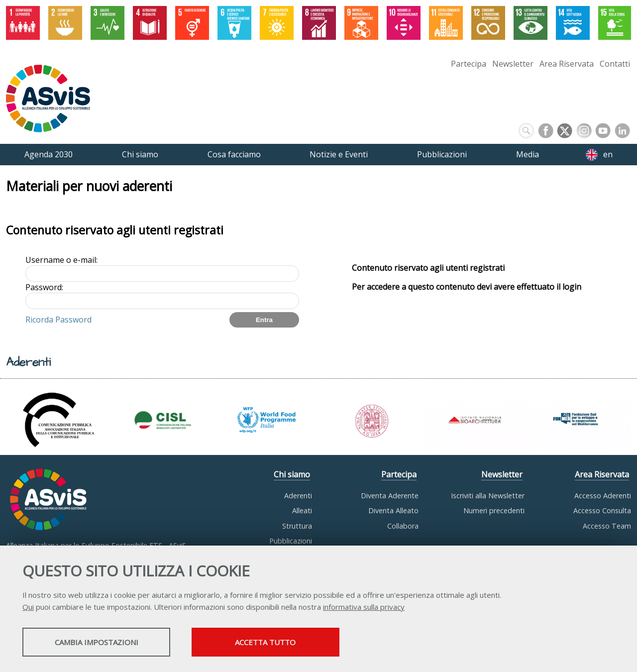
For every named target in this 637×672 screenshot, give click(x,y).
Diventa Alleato (393, 510)
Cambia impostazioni (101, 643)
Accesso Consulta (602, 510)
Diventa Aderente (390, 496)
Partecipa (469, 64)
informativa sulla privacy (364, 607)
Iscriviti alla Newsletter (488, 496)
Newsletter (513, 64)
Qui (28, 607)
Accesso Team (607, 526)
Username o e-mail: (61, 260)
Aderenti (298, 496)
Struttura (297, 526)
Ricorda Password (58, 320)
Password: (44, 287)
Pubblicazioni (291, 541)
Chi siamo (292, 474)
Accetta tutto (280, 643)
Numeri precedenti (494, 510)
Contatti (615, 64)
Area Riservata (567, 64)
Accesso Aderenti (603, 496)
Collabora (403, 526)
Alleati (302, 510)
